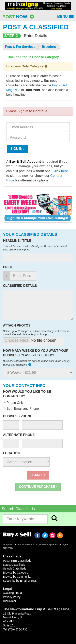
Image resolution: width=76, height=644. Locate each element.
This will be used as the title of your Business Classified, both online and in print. (35, 248)
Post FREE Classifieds (17, 561)
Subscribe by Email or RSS (20, 581)
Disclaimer (10, 601)
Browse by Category (16, 573)
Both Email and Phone (21, 409)
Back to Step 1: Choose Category (33, 57)
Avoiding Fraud (12, 593)
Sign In (17, 149)
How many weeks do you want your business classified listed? (36, 353)
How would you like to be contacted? (27, 394)
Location (11, 453)
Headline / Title (17, 241)
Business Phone (18, 416)
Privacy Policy (12, 597)
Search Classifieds (15, 569)
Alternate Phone (19, 435)
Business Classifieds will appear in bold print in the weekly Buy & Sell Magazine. (36, 363)
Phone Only (13, 403)
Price (8, 267)
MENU (67, 18)
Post (18, 17)
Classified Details (20, 286)
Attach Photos (17, 325)
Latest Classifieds (14, 565)
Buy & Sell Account (25, 162)
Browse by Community (17, 577)
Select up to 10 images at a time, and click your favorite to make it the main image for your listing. (36, 333)
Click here (60, 171)
